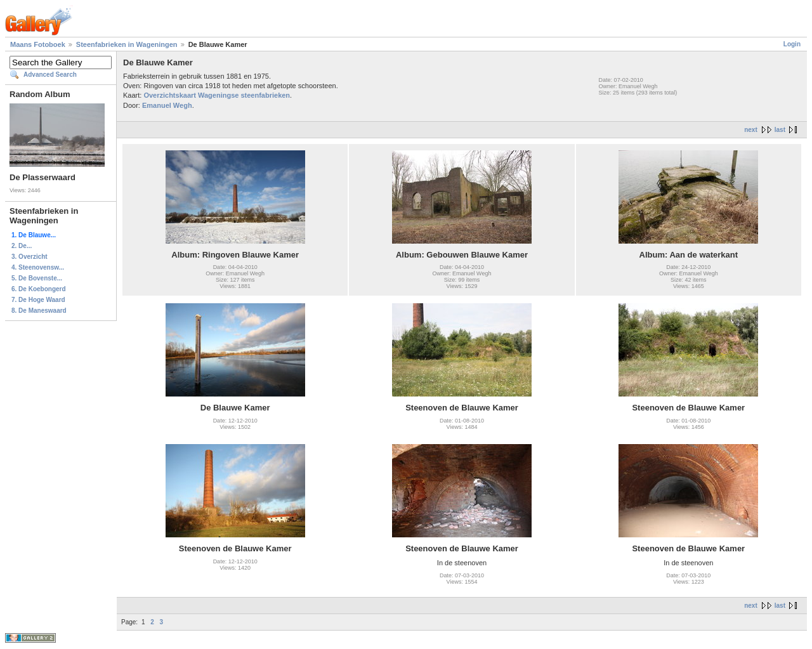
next (751, 130)
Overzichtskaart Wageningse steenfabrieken (217, 95)
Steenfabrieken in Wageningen (127, 44)
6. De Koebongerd (39, 289)
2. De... (22, 246)
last (780, 130)
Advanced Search (50, 75)
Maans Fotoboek (38, 44)
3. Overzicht (29, 257)
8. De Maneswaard (39, 311)
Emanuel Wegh (167, 105)
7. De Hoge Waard (38, 300)
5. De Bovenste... (37, 278)
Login (792, 44)
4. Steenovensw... (38, 267)
